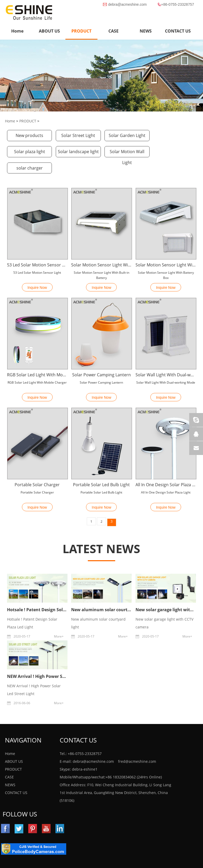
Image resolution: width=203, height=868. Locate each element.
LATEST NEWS (101, 533)
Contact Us (78, 724)
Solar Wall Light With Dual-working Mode (166, 359)
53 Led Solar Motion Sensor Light (37, 249)
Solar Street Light (77, 136)
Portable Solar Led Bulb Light (101, 469)
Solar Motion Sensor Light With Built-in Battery (101, 249)
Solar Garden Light (125, 136)
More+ (59, 620)
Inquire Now (37, 272)
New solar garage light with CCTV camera (164, 607)
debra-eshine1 (85, 753)
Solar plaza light (174, 136)
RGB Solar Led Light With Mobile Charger (37, 359)
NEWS (10, 769)
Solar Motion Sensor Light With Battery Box (166, 249)
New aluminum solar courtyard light (109, 594)
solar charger (125, 152)
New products (29, 136)
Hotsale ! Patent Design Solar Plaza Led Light (53, 594)
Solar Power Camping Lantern (101, 359)
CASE (9, 761)
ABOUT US (14, 745)
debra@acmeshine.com (127, 4)
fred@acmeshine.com (137, 745)
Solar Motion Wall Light (77, 153)
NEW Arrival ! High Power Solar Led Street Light (56, 660)
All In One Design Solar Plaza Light (166, 469)
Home (17, 31)
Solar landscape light (29, 152)
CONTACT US (16, 777)
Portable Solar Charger (37, 469)
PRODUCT (81, 31)
